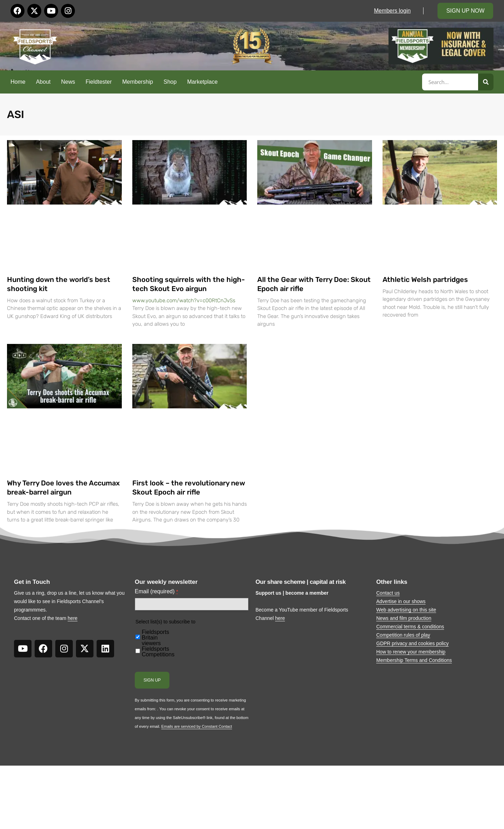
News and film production (404, 618)
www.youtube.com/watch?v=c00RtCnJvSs (184, 300)
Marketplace (202, 82)
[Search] (486, 82)
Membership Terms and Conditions (414, 660)
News (68, 82)
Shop (170, 82)
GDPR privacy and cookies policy (412, 643)
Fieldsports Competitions (158, 652)
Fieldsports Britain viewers (155, 638)
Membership (138, 82)
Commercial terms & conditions (410, 627)
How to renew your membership (411, 652)
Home (18, 82)
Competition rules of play (403, 635)
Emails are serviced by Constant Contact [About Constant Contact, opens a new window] (197, 726)
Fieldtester (99, 82)
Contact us (388, 593)
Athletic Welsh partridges (425, 279)
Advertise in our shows (401, 601)
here (72, 618)
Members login (392, 11)
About (43, 82)
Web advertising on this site (406, 610)
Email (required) (156, 592)
